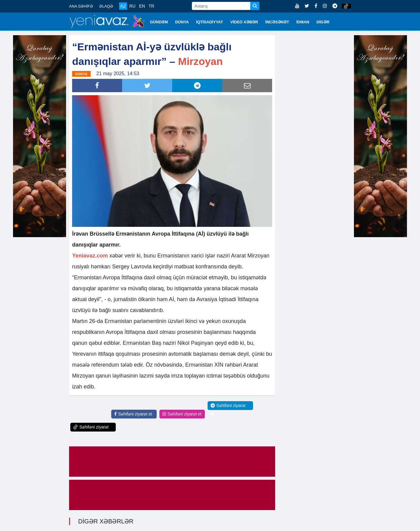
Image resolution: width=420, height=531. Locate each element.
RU (132, 6)
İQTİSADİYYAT (210, 22)
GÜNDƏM (159, 22)
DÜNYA (182, 22)
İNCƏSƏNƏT (277, 22)
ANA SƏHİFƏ (81, 6)
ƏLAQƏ (106, 6)
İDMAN (303, 22)
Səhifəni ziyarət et (133, 414)
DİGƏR (323, 22)
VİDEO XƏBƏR (244, 22)
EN (142, 6)
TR (151, 6)
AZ (123, 6)
